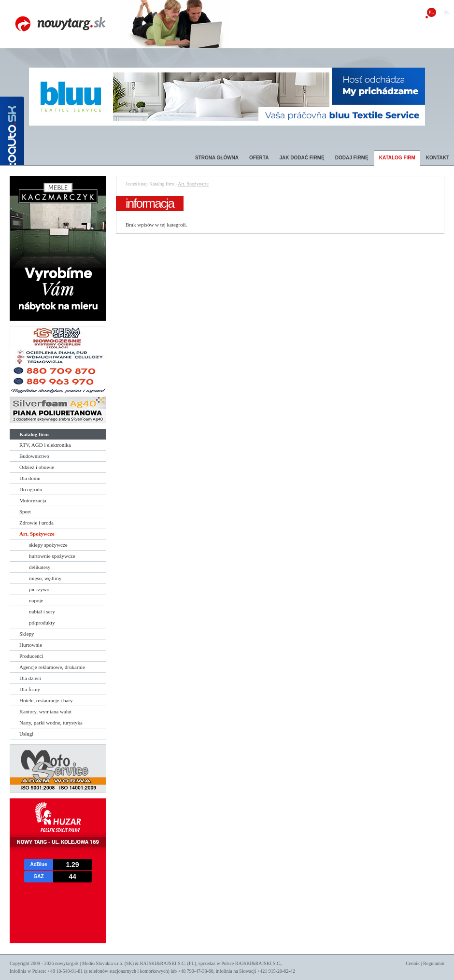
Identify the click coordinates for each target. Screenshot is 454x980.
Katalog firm (397, 158)
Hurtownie (31, 645)
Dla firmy (30, 689)
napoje (36, 600)
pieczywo (39, 589)
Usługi (26, 734)
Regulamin (434, 963)
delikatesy (40, 567)
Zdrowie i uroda (36, 523)
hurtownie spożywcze (52, 556)
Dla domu (30, 478)
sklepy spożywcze (48, 545)
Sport (25, 511)
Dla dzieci (30, 678)
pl (432, 12)
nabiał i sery (42, 611)
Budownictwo (34, 456)
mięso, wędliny (45, 578)
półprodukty (42, 623)
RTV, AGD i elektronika (45, 445)
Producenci (31, 656)
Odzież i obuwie (37, 467)
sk (446, 12)
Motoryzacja (33, 500)
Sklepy (27, 634)
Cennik (413, 963)
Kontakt (438, 158)
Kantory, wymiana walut (45, 711)
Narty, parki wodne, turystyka (51, 723)
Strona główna (217, 158)
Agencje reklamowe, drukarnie (52, 667)
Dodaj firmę (352, 158)
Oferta (259, 158)
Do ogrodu (31, 489)
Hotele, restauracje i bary (46, 700)
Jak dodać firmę (302, 158)
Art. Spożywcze (37, 534)
